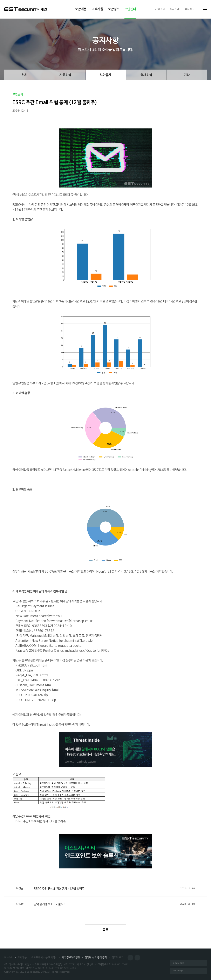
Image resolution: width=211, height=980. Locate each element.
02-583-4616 (68, 968)
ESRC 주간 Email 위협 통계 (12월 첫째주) (105, 889)
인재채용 (22, 958)
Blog (137, 958)
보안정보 (114, 9)
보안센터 (130, 9)
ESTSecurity (22, 9)
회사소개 (175, 9)
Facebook (130, 958)
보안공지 (105, 75)
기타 (187, 75)
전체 (24, 75)
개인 (44, 9)
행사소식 (146, 75)
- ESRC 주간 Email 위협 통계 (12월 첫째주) (40, 821)
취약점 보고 (117, 958)
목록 (105, 930)
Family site (188, 963)
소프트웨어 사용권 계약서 (44, 958)
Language (188, 971)
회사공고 (190, 9)
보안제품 (81, 9)
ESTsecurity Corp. (37, 972)
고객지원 (97, 9)
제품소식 (65, 75)
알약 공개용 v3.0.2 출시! (105, 904)
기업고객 (160, 9)
